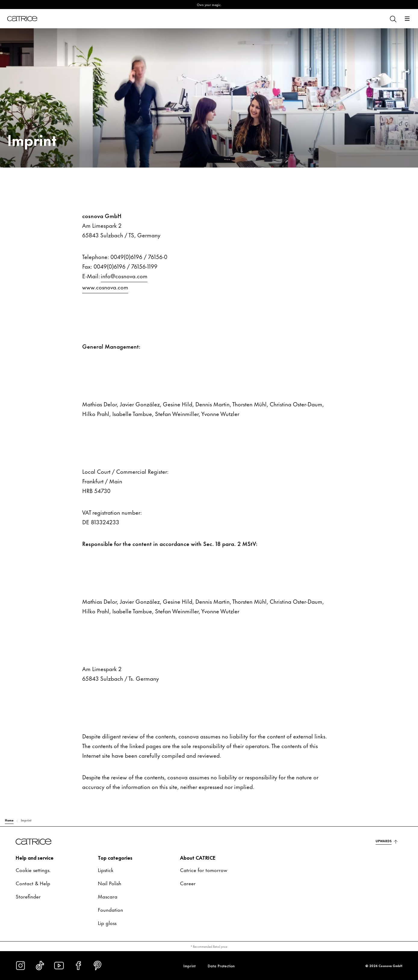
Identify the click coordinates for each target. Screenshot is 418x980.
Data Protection (221, 966)
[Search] (393, 19)
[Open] (407, 19)
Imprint (189, 966)
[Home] (22, 19)
